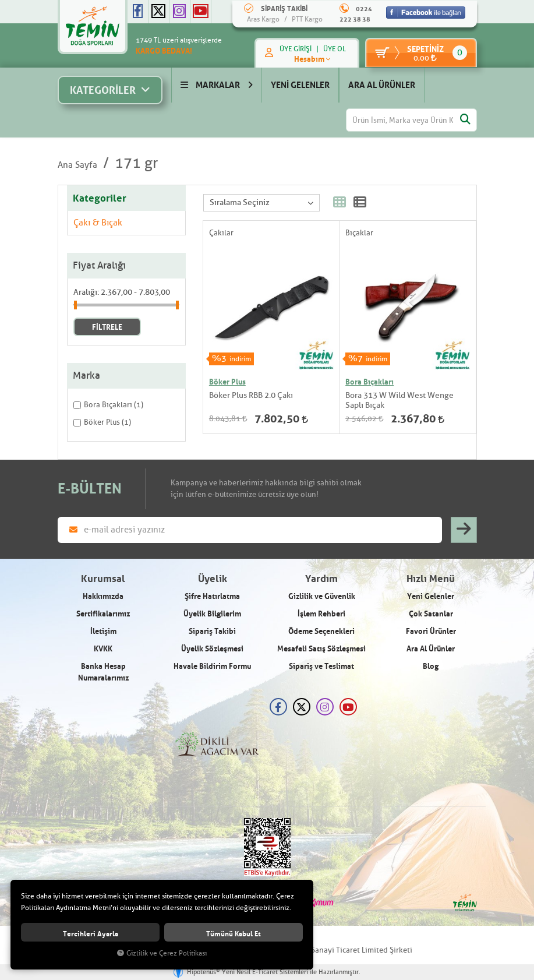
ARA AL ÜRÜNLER (382, 85)
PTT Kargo (307, 19)
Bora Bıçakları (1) (108, 405)
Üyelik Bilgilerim (212, 614)
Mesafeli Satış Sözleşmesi (321, 648)
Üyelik (213, 579)
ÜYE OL (333, 49)
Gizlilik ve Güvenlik (322, 596)
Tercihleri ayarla (91, 934)
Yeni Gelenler (431, 596)
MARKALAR (217, 85)
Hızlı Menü (431, 579)
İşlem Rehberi (321, 614)
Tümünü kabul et (234, 934)
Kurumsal (103, 579)
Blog (431, 666)
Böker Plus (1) (102, 422)
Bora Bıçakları (369, 382)
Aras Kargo (263, 19)
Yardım (321, 579)
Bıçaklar (359, 233)
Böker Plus (227, 382)
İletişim (103, 631)
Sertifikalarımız (103, 614)
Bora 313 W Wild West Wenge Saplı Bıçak (399, 400)
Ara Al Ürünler (431, 648)
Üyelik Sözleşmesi (212, 648)
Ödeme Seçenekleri (321, 631)
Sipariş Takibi (212, 631)
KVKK (103, 648)
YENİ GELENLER (300, 85)
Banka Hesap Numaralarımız (103, 672)
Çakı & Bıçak (98, 223)
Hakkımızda (103, 596)
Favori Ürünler (431, 631)
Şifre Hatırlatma (212, 596)
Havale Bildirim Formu (212, 666)
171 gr (136, 163)
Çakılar (221, 233)
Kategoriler (100, 198)
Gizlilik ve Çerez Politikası (162, 953)
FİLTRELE (107, 327)
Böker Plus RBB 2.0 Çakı (251, 395)
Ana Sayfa (77, 165)
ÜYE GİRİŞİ (294, 49)
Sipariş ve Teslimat (321, 666)
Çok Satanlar (431, 614)
